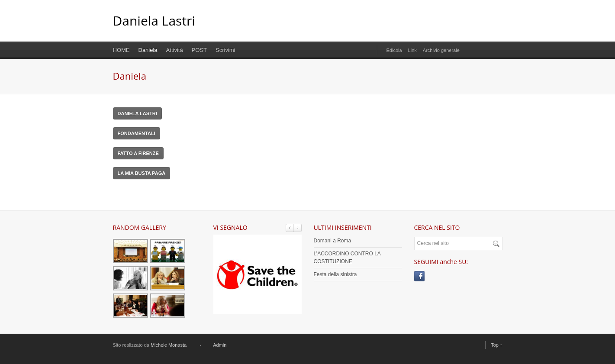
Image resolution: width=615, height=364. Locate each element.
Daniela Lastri (154, 21)
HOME (121, 50)
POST (199, 50)
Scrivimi (225, 50)
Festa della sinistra (335, 274)
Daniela (148, 50)
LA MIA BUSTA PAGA (142, 173)
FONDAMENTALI (137, 133)
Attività (175, 50)
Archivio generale (441, 50)
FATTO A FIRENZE (138, 153)
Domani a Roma (333, 241)
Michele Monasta (169, 345)
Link (412, 50)
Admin (220, 345)
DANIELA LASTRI (137, 113)
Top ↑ (496, 345)
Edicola (394, 50)
